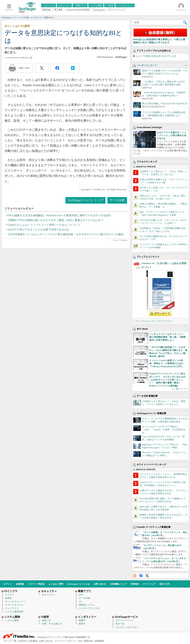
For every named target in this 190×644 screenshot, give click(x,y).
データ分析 (117, 200)
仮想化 (9, 598)
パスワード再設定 (36, 584)
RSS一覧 (120, 624)
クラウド (10, 595)
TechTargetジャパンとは (78, 584)
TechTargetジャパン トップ (85, 200)
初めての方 (165, 584)
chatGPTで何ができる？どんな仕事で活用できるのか (38, 230)
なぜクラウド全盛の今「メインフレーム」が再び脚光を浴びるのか (171, 135)
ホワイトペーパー (125, 620)
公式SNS (22, 641)
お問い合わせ (100, 584)
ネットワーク (12, 608)
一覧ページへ (181, 389)
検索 (185, 22)
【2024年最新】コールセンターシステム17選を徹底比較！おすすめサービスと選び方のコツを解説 (65, 234)
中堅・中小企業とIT (52, 624)
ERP (81, 595)
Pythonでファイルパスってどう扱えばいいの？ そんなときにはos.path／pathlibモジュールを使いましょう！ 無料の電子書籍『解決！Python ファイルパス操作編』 (167, 380)
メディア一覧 (10, 641)
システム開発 (12, 620)
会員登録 (20, 584)
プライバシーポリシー (66, 641)
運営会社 (89, 641)
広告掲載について (118, 584)
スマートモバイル (14, 605)
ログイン (8, 584)
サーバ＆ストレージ (15, 601)
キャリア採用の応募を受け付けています (156, 56)
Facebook (141, 576)
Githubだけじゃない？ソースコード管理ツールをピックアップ (44, 225)
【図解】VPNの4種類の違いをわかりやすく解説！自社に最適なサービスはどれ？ (55, 220)
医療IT (82, 620)
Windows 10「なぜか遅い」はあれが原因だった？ (164, 265)
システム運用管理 (14, 612)
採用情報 (99, 641)
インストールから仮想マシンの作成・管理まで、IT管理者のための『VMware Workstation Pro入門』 (166, 363)
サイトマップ (149, 584)
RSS (135, 576)
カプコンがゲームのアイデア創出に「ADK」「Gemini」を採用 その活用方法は (164, 430)
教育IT (82, 624)
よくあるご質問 (56, 584)
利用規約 (135, 584)
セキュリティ (49, 595)
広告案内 (33, 641)
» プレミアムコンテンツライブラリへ (153, 321)
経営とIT (46, 620)
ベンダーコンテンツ (147, 65)
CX (80, 601)
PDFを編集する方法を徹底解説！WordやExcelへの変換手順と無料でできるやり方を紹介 (59, 215)
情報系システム (87, 605)
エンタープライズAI (89, 608)
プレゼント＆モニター (127, 627)
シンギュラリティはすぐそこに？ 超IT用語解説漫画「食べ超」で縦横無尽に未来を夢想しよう (167, 337)
